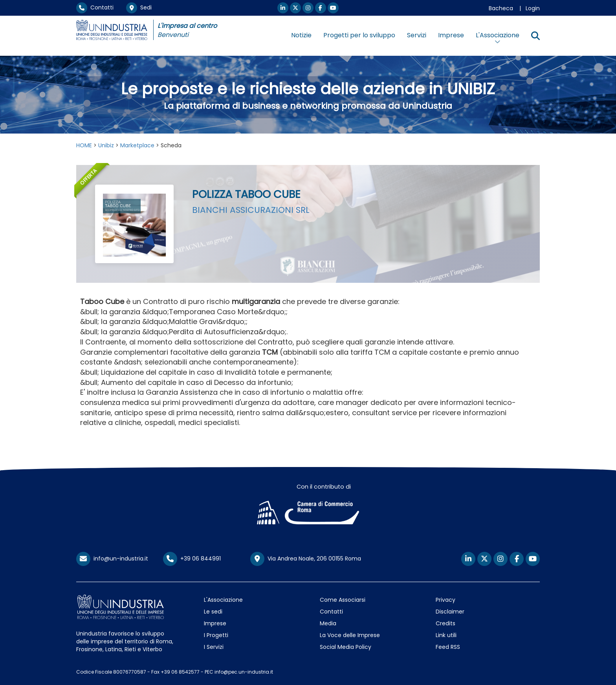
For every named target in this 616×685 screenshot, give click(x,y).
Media (328, 623)
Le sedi (213, 612)
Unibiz (106, 145)
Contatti (95, 7)
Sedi (139, 7)
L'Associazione (223, 600)
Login (533, 8)
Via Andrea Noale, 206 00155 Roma (306, 559)
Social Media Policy (346, 647)
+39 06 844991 (192, 559)
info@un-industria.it (112, 559)
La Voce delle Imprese (350, 635)
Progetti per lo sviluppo (359, 35)
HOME (84, 145)
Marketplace (137, 145)
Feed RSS (448, 647)
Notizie (301, 35)
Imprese (451, 35)
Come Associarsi (343, 600)
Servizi (417, 35)
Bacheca (501, 8)
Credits (445, 623)
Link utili (446, 635)
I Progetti (216, 635)
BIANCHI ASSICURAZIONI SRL (251, 210)
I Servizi (214, 647)
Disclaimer (450, 612)
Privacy (445, 600)
